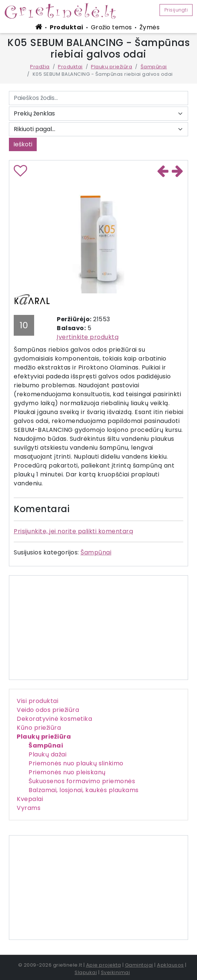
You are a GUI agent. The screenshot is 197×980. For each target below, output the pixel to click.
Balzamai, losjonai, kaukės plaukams (84, 790)
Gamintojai (139, 965)
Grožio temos (111, 27)
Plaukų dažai (47, 754)
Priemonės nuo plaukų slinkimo (76, 763)
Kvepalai (30, 799)
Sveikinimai (116, 972)
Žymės (150, 27)
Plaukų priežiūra (111, 67)
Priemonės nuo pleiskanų (67, 772)
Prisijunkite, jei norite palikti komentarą (73, 531)
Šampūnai (154, 67)
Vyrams (29, 808)
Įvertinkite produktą (88, 337)
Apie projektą (104, 965)
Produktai (67, 27)
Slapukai (86, 972)
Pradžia (40, 67)
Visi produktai (37, 701)
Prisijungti (176, 10)
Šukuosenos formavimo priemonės (82, 781)
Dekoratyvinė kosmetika (54, 719)
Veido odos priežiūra (48, 710)
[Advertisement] (98, 888)
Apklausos (170, 965)
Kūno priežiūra (39, 728)
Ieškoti (23, 144)
